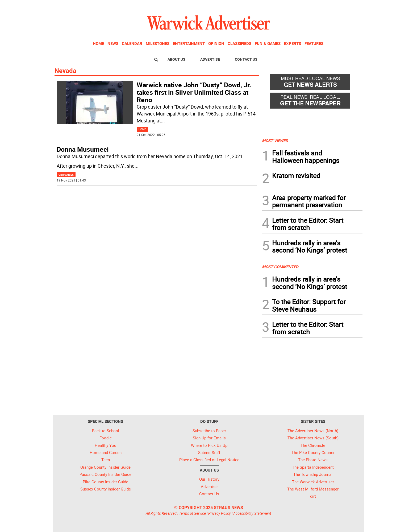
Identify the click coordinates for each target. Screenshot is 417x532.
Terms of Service (192, 513)
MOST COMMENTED (280, 267)
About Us (176, 59)
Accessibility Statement (252, 513)
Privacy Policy (220, 513)
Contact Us (246, 59)
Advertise (210, 59)
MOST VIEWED (275, 141)
